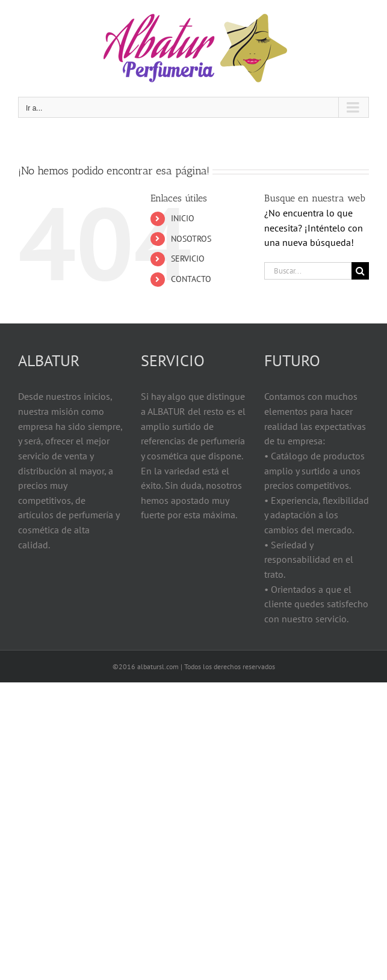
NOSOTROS (191, 239)
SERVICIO (188, 259)
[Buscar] (360, 271)
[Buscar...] (308, 271)
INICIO (183, 218)
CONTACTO (191, 279)
